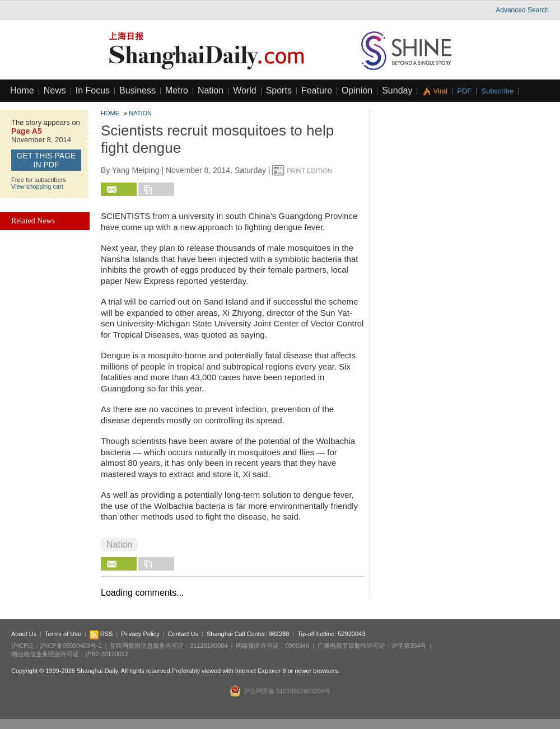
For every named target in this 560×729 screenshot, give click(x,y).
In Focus (93, 90)
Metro (177, 90)
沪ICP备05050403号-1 (71, 646)
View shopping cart (37, 186)
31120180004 (209, 646)
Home (22, 90)
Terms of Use (63, 634)
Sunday (397, 90)
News (55, 90)
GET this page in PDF (46, 160)
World (245, 90)
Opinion (357, 90)
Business (137, 90)
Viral (440, 91)
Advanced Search (522, 10)
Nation (211, 90)
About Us (24, 634)
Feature (317, 90)
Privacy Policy (140, 634)
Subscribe (497, 91)
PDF (464, 91)
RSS (101, 634)
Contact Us (183, 634)
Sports (279, 90)
